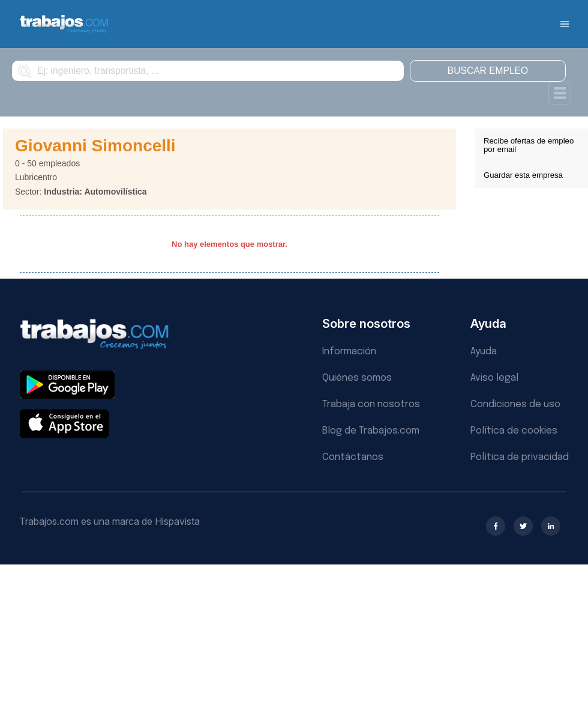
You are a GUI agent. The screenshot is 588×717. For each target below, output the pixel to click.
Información (349, 352)
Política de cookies (514, 431)
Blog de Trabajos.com (371, 431)
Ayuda (484, 352)
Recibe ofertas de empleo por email (529, 145)
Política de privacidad (520, 457)
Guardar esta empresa (523, 175)
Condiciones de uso (515, 404)
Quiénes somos (357, 378)
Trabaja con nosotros (371, 404)
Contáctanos (353, 457)
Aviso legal (494, 378)
